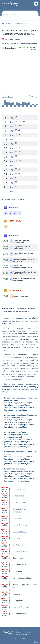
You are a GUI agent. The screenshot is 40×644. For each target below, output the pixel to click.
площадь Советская (16, 607)
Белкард (11, 594)
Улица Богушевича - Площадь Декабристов (19, 279)
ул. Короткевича (13, 39)
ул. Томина (12, 571)
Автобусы (11, 207)
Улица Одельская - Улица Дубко (18, 254)
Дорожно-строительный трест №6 (20, 586)
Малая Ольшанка (15, 525)
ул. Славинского (14, 565)
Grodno (6, 4)
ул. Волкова (12, 545)
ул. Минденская (14, 503)
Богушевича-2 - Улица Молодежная (21, 44)
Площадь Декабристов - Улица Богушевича (20, 273)
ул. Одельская (13, 489)
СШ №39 (11, 538)
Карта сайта (11, 633)
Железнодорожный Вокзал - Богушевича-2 (19, 260)
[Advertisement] (20, 73)
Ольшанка (12, 519)
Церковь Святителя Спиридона (15, 511)
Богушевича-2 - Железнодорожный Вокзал (18, 267)
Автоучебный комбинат (17, 578)
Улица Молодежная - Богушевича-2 (16, 241)
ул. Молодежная (14, 614)
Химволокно (12, 558)
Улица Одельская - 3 (16, 296)
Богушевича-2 (13, 496)
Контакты (27, 632)
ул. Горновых (13, 601)
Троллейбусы (13, 221)
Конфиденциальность (23, 634)
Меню (36, 4)
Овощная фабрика (15, 552)
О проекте (19, 632)
